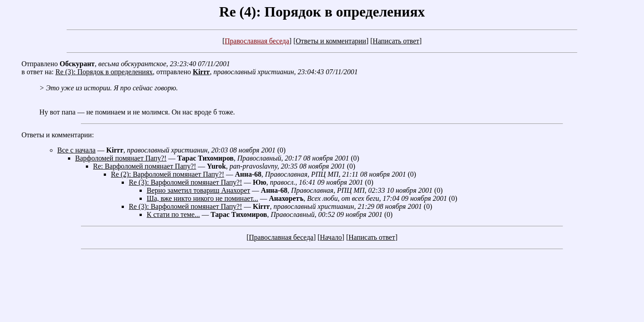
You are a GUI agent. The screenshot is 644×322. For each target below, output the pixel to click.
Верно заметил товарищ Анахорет (198, 190)
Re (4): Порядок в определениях (322, 12)
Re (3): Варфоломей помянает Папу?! (185, 182)
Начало (331, 237)
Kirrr (201, 72)
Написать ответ (396, 41)
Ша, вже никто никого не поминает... (202, 198)
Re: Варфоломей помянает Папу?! (145, 166)
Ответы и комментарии (331, 41)
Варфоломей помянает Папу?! (121, 158)
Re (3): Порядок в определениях (104, 72)
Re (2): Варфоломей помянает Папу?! (167, 174)
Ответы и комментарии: (58, 135)
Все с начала (76, 150)
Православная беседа (257, 41)
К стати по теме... (173, 214)
